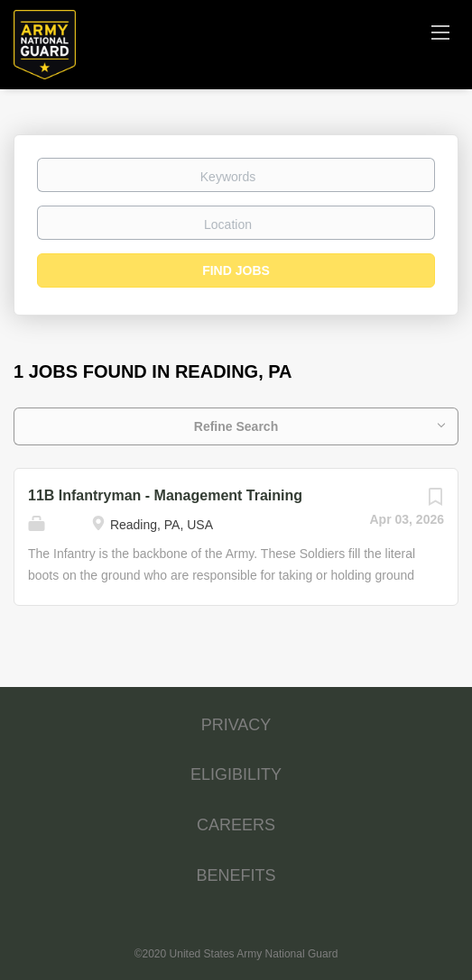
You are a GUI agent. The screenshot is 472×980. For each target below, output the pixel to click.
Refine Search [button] (236, 426)
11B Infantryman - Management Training (165, 495)
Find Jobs (236, 270)
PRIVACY (236, 725)
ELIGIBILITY (236, 774)
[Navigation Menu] (440, 32)
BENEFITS (236, 875)
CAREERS (236, 825)
